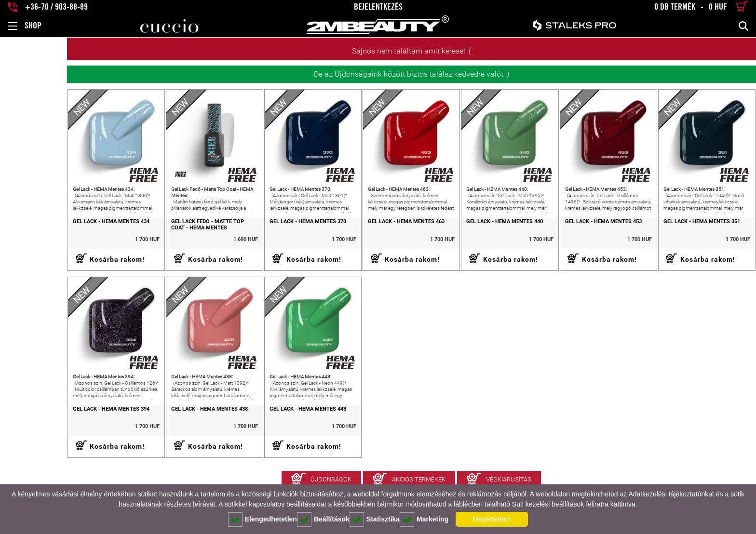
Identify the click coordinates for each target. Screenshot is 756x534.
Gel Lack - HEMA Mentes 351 (692, 231)
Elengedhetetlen (263, 520)
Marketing (424, 520)
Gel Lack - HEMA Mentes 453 (584, 231)
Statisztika (375, 520)
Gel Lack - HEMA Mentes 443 (260, 428)
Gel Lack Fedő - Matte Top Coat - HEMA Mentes (159, 234)
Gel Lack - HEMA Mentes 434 (44, 231)
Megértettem (492, 519)
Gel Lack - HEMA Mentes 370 (260, 231)
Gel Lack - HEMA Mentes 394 (44, 428)
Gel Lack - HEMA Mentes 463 (368, 231)
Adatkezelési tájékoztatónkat (671, 494)
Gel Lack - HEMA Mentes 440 (476, 231)
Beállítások (323, 520)
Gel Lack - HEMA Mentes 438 (152, 428)
